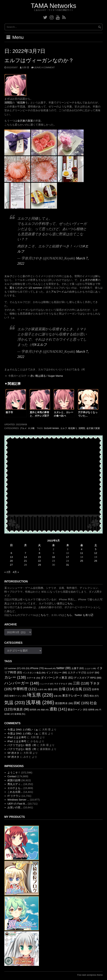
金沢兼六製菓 (25, 121)
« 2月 (7, 572)
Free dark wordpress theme (90, 975)
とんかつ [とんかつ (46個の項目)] (90, 668)
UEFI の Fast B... (17, 804)
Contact (12, 776)
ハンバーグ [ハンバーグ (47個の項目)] (47, 684)
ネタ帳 (31, 428)
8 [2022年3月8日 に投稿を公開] (39, 553)
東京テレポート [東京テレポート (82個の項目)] (75, 696)
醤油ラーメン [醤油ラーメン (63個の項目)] (77, 710)
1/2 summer (35, 288)
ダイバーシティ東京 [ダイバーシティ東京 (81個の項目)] (57, 678)
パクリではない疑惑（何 (22, 745)
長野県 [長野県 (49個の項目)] (93, 710)
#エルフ (41, 345)
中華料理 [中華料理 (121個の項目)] (25, 689)
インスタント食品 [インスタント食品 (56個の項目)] (34, 673)
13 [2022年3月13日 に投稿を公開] (11, 557)
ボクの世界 (91, 280)
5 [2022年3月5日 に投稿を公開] (96, 549)
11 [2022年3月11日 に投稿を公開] (82, 553)
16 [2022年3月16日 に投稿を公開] (54, 557)
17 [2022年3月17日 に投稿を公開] (68, 557)
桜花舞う (23, 103)
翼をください (17, 288)
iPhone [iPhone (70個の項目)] (37, 668)
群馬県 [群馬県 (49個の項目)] (35, 710)
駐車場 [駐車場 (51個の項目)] (20, 714)
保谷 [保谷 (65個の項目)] (53, 689)
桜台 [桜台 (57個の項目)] (94, 696)
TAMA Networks (53, 6)
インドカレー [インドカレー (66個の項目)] (56, 673)
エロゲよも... (15, 788)
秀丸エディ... (15, 784)
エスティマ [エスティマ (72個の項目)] (77, 672)
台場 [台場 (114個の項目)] (66, 689)
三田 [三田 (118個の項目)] (81, 683)
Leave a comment (44, 67)
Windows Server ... (18, 800)
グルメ (23, 428)
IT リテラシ (14, 796)
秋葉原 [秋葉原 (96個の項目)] (21, 709)
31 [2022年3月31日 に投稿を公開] (68, 565)
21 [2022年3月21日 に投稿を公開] (25, 561)
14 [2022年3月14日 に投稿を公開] (25, 557)
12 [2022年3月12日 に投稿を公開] (96, 553)
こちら (69, 603)
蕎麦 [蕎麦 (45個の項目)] (45, 710)
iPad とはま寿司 (17, 737)
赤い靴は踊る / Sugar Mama (47, 376)
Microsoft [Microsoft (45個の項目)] (50, 668)
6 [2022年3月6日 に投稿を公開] (11, 553)
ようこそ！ (14, 772)
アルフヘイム (59, 292)
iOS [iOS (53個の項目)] (26, 668)
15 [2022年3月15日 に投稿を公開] (40, 557)
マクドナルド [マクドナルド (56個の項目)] (63, 684)
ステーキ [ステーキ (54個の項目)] (33, 678)
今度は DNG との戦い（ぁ (23, 729)
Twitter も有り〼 (84, 615)
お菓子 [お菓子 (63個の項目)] (78, 668)
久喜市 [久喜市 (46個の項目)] (42, 689)
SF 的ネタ (13, 753)
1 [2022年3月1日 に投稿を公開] (39, 549)
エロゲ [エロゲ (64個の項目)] (93, 673)
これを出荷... (15, 792)
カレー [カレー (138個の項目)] (15, 677)
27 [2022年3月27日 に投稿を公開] (11, 565)
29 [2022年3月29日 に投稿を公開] (40, 565)
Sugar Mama (51, 428)
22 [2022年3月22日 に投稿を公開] (40, 561)
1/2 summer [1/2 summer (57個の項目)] (13, 668)
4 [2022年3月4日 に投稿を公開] (82, 549)
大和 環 (26, 67)
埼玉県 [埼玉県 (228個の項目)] (40, 695)
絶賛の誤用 (14, 780)
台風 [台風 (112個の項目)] (83, 689)
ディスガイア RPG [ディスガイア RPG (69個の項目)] (88, 678)
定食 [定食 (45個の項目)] (58, 696)
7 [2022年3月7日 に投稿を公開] (25, 553)
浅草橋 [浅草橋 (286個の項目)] (40, 702)
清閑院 (8, 103)
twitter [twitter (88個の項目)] (64, 668)
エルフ (8, 276)
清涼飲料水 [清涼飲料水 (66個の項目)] (64, 703)
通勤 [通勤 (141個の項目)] (58, 709)
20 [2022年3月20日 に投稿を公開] (11, 561)
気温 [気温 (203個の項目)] (15, 703)
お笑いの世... (15, 807)
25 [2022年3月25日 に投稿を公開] (82, 561)
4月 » (16, 572)
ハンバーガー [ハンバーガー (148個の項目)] (22, 683)
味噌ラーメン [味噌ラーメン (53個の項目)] (18, 696)
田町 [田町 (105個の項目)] (81, 703)
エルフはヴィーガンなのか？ (39, 60)
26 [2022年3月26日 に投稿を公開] (96, 561)
